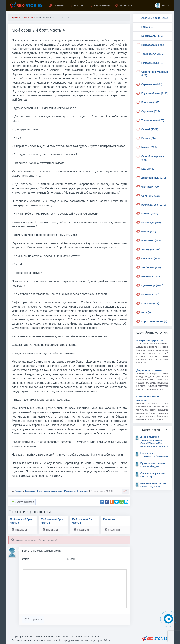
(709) (150, 187)
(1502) (150, 129)
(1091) (152, 285)
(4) (147, 27)
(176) (152, 36)
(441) (150, 294)
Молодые (70, 491)
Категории (123, 5)
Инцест (19, 491)
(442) (148, 169)
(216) (149, 138)
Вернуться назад (23, 502)
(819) (150, 303)
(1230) (154, 205)
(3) (154, 321)
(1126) (151, 276)
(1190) (155, 93)
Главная (56, 5)
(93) (153, 45)
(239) (154, 178)
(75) (152, 54)
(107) (153, 63)
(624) (152, 84)
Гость (162, 5)
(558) (151, 241)
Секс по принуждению (50, 491)
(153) (151, 259)
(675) (153, 120)
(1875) (151, 102)
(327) (151, 196)
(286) (151, 250)
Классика (30, 491)
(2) (146, 312)
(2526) (149, 147)
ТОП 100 (77, 5)
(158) (151, 223)
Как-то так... (110, 519)
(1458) (155, 18)
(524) (149, 232)
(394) (151, 111)
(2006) (150, 214)
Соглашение (100, 5)
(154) (151, 267)
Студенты (82, 491)
